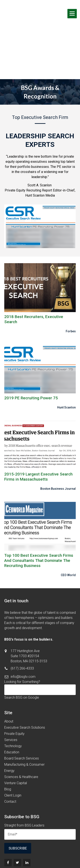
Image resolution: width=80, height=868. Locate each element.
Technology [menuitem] (13, 705)
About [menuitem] (9, 680)
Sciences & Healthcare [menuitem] (21, 736)
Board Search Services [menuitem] (22, 717)
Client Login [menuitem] (13, 754)
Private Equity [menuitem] (14, 693)
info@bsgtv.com (23, 636)
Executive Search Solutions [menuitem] (25, 686)
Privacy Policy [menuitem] (40, 857)
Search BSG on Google (22, 656)
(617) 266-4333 (22, 627)
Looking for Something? (22, 641)
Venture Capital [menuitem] (16, 742)
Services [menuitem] (11, 699)
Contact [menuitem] (10, 760)
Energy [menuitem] (9, 730)
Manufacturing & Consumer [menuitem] (24, 723)
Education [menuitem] (12, 711)
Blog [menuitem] (8, 748)
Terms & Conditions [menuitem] (40, 852)
